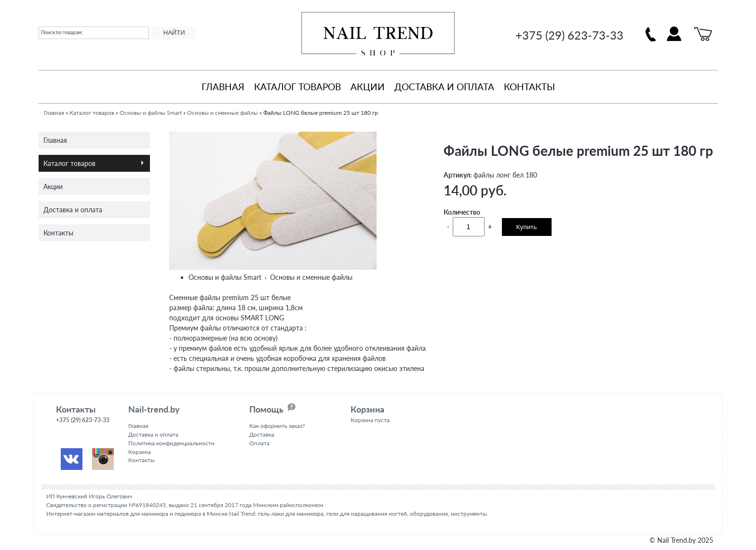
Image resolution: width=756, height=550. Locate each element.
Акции (368, 87)
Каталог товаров (297, 87)
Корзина (140, 452)
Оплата (259, 443)
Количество (462, 212)
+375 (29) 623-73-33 (569, 35)
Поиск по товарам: (62, 32)
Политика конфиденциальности (171, 443)
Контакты (529, 87)
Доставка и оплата (444, 87)
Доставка (262, 434)
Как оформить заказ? (277, 426)
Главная (223, 87)
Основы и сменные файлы (223, 113)
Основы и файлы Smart (151, 113)
